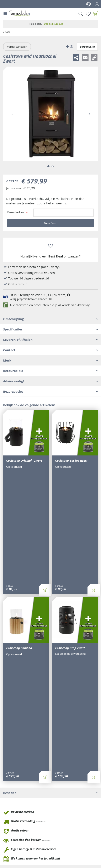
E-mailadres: (17, 212)
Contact (89, 4)
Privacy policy (37, 842)
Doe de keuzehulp (54, 24)
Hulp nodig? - (46, 24)
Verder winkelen (17, 47)
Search (81, 14)
